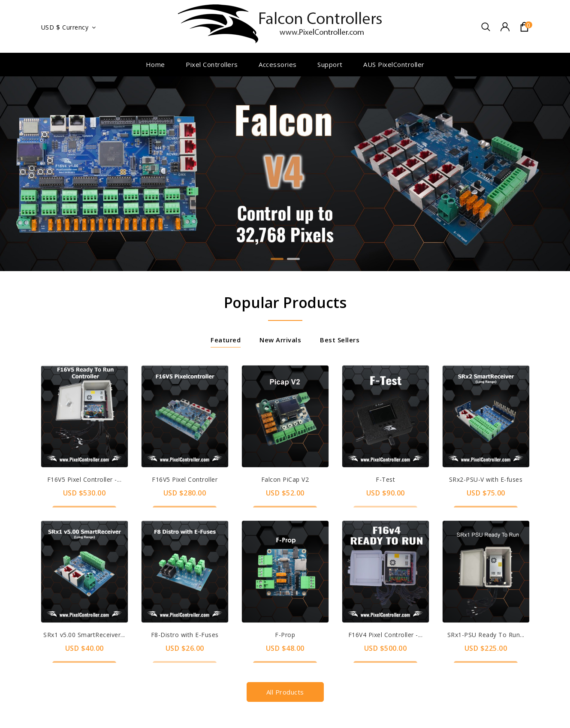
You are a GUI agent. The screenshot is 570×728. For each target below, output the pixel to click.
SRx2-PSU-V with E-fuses (486, 479)
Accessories (278, 64)
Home (155, 64)
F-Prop (285, 635)
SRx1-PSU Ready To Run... (486, 635)
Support (330, 64)
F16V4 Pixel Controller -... (386, 635)
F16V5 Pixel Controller (185, 479)
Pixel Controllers (212, 64)
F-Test (385, 479)
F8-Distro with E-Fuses (185, 635)
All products (285, 692)
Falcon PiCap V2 (285, 479)
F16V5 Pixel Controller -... (84, 479)
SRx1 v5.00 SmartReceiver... (84, 635)
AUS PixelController (394, 64)
